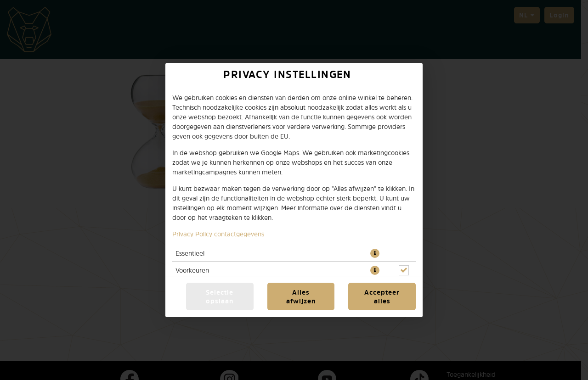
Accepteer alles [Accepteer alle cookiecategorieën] (382, 296)
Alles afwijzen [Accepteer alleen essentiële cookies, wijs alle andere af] (301, 296)
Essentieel (190, 253)
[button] (375, 253)
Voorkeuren (192, 270)
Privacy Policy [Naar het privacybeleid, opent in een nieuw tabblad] (192, 234)
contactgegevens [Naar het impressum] (239, 234)
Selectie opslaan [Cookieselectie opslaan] (220, 296)
